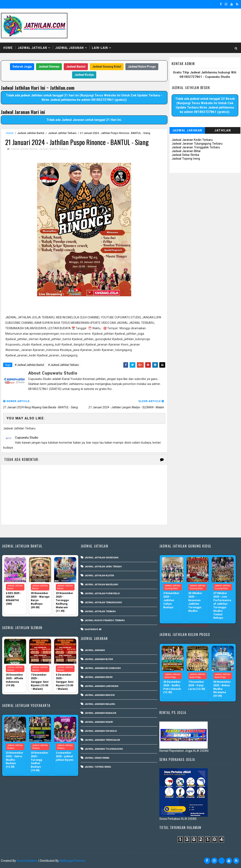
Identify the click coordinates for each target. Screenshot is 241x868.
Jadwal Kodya (84, 75)
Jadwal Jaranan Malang (100, 704)
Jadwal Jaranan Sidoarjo (101, 731)
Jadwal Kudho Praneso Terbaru (105, 620)
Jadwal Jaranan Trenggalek (102, 740)
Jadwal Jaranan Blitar (186, 151)
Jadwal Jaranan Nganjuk (100, 713)
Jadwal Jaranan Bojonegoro (103, 668)
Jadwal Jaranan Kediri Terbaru (192, 140)
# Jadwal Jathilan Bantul (29, 365)
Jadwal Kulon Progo (142, 67)
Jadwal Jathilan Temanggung (103, 602)
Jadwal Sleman (49, 67)
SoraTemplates (27, 861)
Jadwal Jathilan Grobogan (101, 558)
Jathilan (223, 130)
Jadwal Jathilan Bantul (31, 133)
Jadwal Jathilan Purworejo (102, 594)
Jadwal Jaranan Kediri (99, 677)
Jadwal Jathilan (32, 48)
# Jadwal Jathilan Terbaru (63, 365)
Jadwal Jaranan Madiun (100, 695)
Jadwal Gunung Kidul (107, 67)
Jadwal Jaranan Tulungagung (104, 749)
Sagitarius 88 (93, 629)
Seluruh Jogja (22, 67)
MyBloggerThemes (72, 861)
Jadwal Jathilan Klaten (99, 576)
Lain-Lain (100, 48)
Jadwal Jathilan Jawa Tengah (103, 567)
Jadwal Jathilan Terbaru (62, 133)
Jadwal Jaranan (69, 48)
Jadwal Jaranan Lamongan (101, 686)
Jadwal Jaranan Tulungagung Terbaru (197, 144)
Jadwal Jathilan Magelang (101, 585)
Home (8, 48)
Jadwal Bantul (76, 67)
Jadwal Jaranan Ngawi (99, 722)
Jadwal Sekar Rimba (185, 155)
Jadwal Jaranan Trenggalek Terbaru (196, 147)
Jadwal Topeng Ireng (186, 159)
